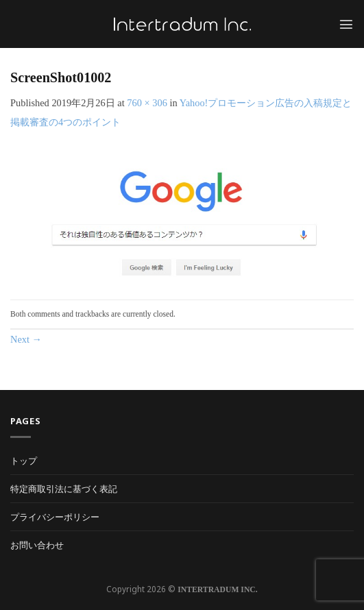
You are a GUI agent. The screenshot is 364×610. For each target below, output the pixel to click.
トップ (24, 461)
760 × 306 (147, 103)
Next (26, 339)
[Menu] (346, 24)
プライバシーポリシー (55, 517)
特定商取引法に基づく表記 (64, 489)
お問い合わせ (37, 545)
